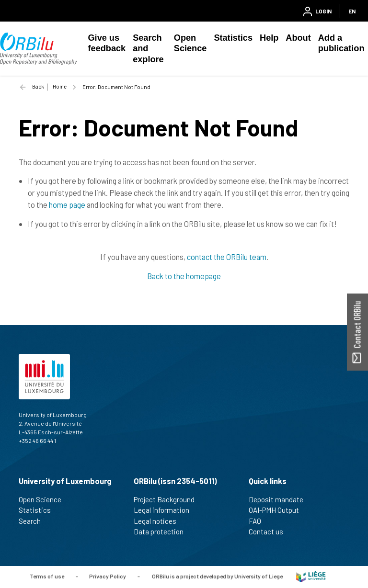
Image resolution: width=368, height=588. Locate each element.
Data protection (163, 531)
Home (60, 86)
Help (269, 38)
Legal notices (159, 521)
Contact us (270, 531)
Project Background (168, 499)
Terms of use (47, 576)
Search (34, 521)
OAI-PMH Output (278, 510)
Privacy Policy (108, 576)
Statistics (233, 38)
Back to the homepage (184, 276)
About (298, 38)
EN (352, 11)
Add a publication (341, 43)
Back (38, 86)
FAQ (259, 521)
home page (67, 204)
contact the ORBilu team (227, 257)
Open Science (190, 43)
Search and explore (148, 49)
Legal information (166, 510)
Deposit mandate (280, 499)
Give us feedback (107, 43)
